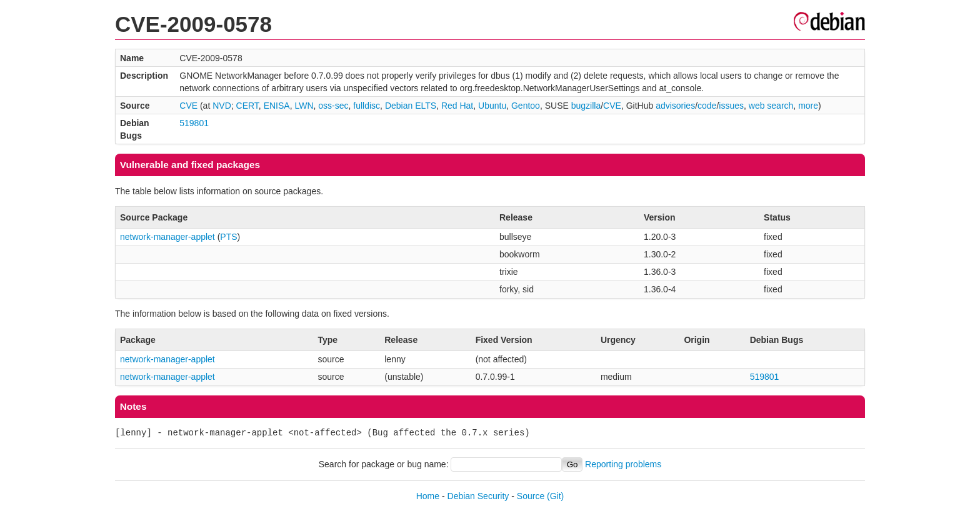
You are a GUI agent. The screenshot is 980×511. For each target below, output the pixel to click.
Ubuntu (492, 106)
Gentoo (526, 106)
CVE (188, 106)
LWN (304, 106)
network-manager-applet (167, 237)
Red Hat (457, 106)
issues (731, 106)
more (808, 106)
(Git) (555, 496)
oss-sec (333, 106)
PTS (228, 237)
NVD (222, 106)
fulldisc (367, 106)
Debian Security (478, 496)
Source (531, 496)
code (707, 106)
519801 (194, 123)
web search (771, 106)
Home (428, 496)
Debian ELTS (411, 106)
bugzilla (586, 106)
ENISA (277, 106)
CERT (247, 106)
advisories (675, 106)
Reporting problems (623, 464)
